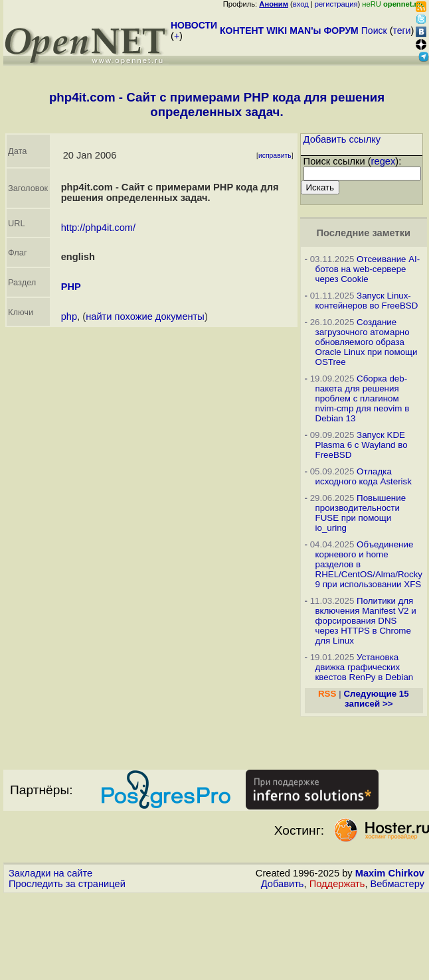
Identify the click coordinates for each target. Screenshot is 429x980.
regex (384, 161)
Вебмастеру (397, 884)
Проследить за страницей (67, 884)
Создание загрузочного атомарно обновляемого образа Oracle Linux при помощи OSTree (367, 342)
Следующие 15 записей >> (376, 699)
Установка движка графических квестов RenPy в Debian (365, 667)
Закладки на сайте (50, 873)
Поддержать (337, 884)
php (69, 316)
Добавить (283, 884)
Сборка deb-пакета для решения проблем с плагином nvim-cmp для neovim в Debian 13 (363, 398)
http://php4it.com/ (98, 228)
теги (402, 31)
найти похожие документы (145, 316)
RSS (327, 694)
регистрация (336, 4)
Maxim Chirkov (390, 873)
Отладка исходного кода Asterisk (364, 476)
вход (301, 4)
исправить (275, 156)
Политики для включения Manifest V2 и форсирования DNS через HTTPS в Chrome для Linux (366, 621)
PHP (71, 287)
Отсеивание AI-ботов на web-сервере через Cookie (368, 269)
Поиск (374, 31)
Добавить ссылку (342, 139)
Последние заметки (363, 233)
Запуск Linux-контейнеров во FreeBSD (367, 301)
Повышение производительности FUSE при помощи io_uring (361, 513)
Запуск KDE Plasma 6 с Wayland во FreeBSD (362, 445)
